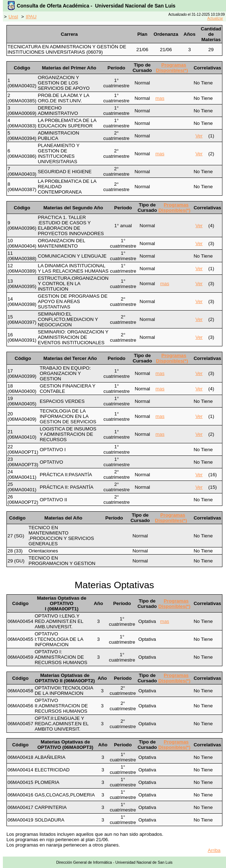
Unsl (13, 17)
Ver (199, 136)
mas (160, 98)
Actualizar (215, 18)
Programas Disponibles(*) (172, 68)
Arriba (214, 850)
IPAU (31, 17)
